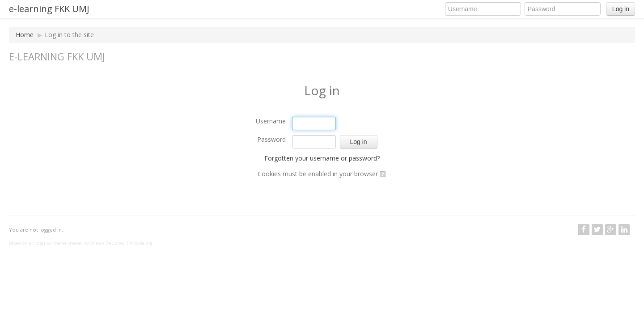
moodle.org (141, 243)
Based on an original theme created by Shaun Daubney (67, 243)
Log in (621, 9)
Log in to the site (69, 35)
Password (271, 139)
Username (271, 121)
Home (25, 35)
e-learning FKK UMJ (49, 9)
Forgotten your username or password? (322, 158)
